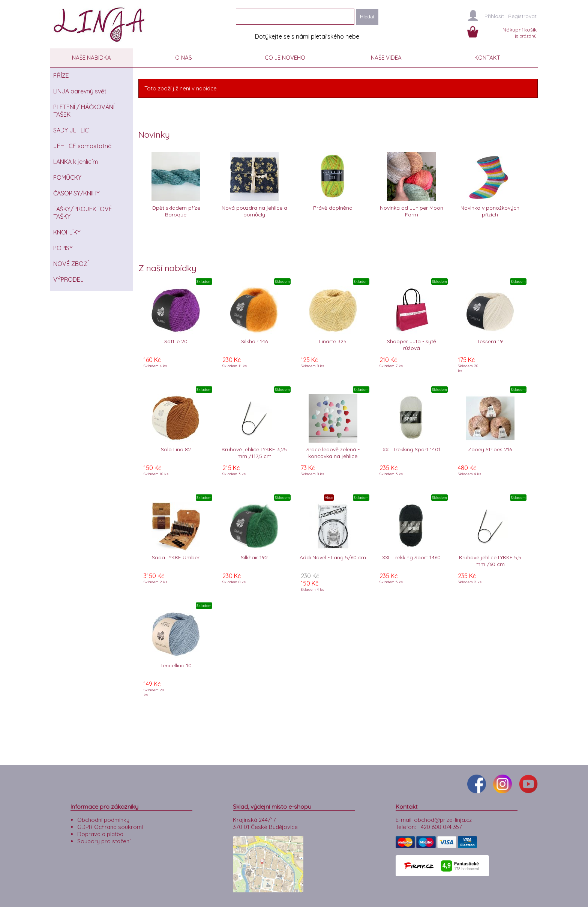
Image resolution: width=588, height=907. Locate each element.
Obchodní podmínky (103, 818)
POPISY (63, 248)
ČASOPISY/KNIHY (76, 193)
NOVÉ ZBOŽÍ (71, 264)
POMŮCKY (67, 177)
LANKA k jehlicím (76, 162)
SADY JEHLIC (71, 130)
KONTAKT (487, 58)
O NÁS (184, 58)
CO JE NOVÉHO (285, 58)
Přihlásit (494, 16)
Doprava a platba (100, 832)
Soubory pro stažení (104, 839)
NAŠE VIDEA (386, 58)
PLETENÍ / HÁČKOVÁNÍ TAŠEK (84, 111)
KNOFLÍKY (67, 232)
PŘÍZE (61, 75)
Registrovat (522, 16)
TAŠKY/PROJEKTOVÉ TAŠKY (83, 213)
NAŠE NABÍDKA (91, 58)
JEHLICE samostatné (82, 146)
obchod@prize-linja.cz (443, 818)
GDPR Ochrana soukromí (110, 825)
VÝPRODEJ (69, 279)
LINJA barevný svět (80, 91)
